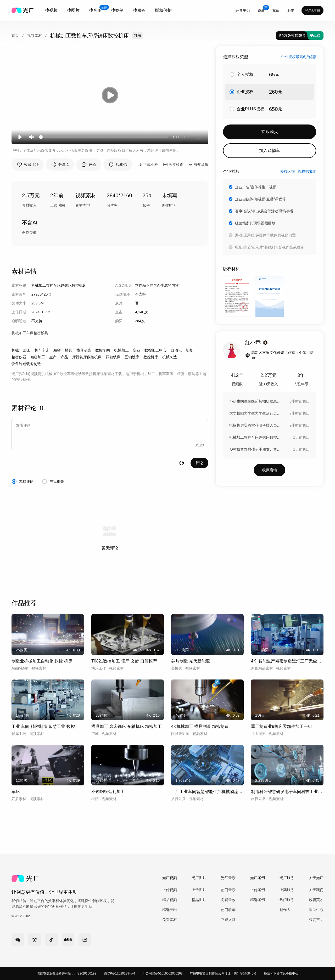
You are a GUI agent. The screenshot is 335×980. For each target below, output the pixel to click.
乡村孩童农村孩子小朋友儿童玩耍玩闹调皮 (255, 449)
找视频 (51, 10)
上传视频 (170, 890)
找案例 (117, 10)
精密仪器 (19, 357)
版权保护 (163, 10)
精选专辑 (170, 910)
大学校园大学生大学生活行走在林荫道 (255, 413)
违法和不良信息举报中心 (281, 973)
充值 (276, 10)
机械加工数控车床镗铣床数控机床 (255, 437)
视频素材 (35, 36)
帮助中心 (316, 910)
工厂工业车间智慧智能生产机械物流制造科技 (207, 792)
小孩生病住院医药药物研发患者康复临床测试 (255, 401)
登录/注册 (312, 10)
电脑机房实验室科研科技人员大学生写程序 (255, 425)
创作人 (285, 910)
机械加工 (121, 350)
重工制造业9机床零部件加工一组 (281, 726)
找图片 (73, 10)
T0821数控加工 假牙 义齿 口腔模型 (124, 661)
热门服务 (287, 900)
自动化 (176, 350)
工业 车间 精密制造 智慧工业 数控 (43, 726)
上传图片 (199, 890)
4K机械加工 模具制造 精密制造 (200, 726)
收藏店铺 (270, 470)
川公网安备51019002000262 (162, 973)
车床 (16, 792)
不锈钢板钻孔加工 (108, 792)
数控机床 (151, 357)
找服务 (139, 10)
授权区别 (287, 172)
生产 (53, 357)
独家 (138, 36)
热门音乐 (228, 890)
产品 (64, 357)
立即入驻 (228, 920)
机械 (15, 350)
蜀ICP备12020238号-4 (119, 973)
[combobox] (51, 10)
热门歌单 (228, 910)
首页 (15, 36)
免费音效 (228, 900)
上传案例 (258, 890)
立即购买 (270, 132)
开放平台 (243, 10)
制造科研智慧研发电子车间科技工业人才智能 (287, 792)
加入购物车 (270, 151)
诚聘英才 (316, 900)
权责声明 (316, 920)
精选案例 (258, 900)
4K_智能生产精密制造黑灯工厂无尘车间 (287, 661)
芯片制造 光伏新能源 (191, 661)
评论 (199, 463)
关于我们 (316, 890)
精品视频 (170, 900)
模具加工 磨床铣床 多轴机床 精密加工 (127, 726)
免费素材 (170, 920)
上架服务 (287, 890)
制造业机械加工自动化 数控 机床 (42, 661)
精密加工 (38, 357)
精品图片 (199, 900)
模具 (69, 350)
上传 (291, 10)
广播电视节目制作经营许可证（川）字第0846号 (223, 973)
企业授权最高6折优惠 (299, 57)
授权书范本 (307, 172)
